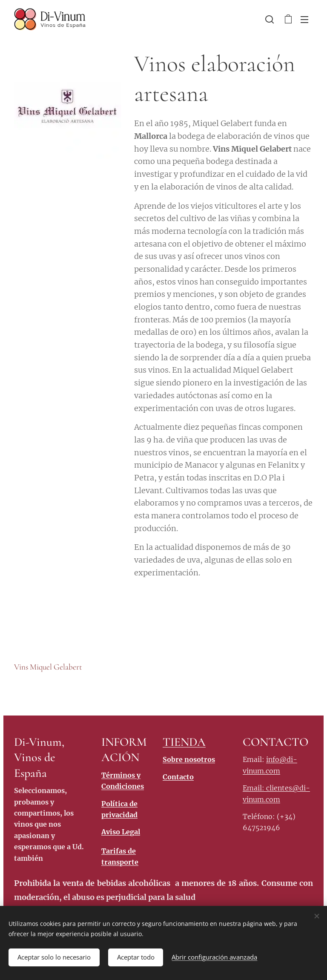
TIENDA (184, 742)
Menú (304, 20)
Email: (254, 788)
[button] (270, 19)
